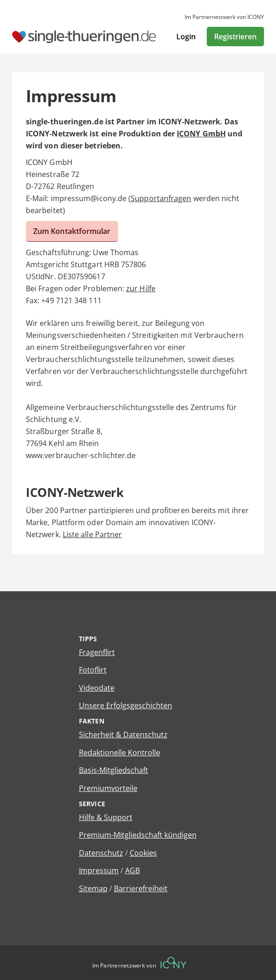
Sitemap (93, 888)
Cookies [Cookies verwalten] (143, 853)
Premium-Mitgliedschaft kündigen (138, 835)
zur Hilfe (141, 288)
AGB (132, 870)
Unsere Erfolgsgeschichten (126, 705)
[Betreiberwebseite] (174, 963)
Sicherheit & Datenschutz (123, 735)
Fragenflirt (97, 652)
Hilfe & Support (106, 817)
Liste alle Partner (92, 534)
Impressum (99, 870)
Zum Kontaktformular (72, 231)
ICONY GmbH (201, 134)
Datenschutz (101, 853)
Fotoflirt (93, 670)
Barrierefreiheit (141, 888)
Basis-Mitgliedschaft (114, 770)
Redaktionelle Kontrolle (120, 753)
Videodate (97, 688)
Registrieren (235, 37)
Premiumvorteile (108, 788)
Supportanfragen (161, 198)
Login (186, 37)
